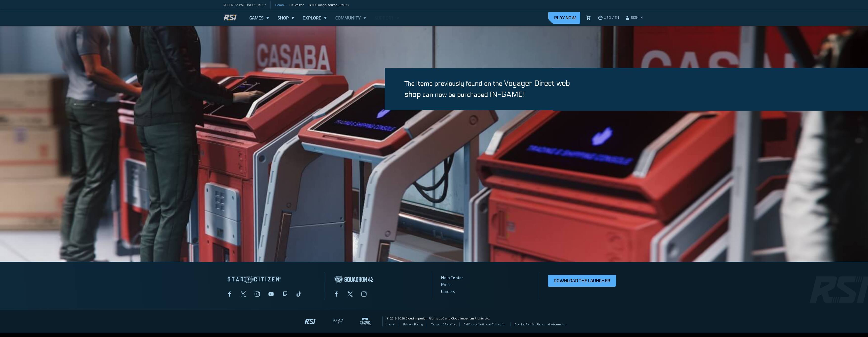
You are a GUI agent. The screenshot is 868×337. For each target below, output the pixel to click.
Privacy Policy (413, 324)
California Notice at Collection (485, 324)
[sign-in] (634, 18)
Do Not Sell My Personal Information (541, 324)
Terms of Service (443, 324)
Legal (391, 324)
